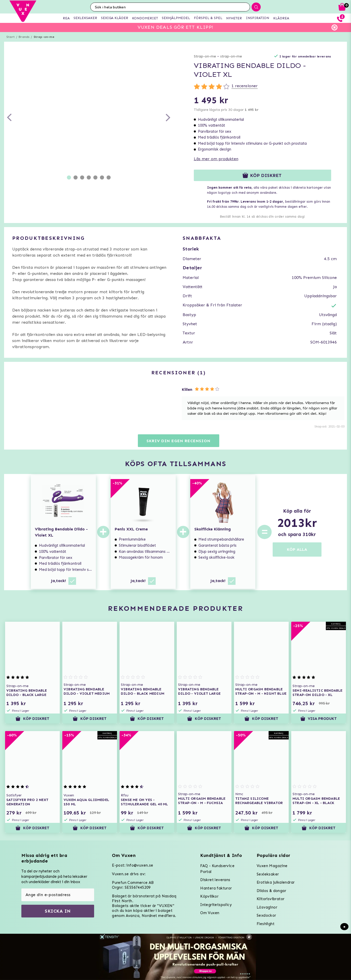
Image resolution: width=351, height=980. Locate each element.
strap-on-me (231, 56)
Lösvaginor (267, 907)
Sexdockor (266, 915)
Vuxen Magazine (272, 866)
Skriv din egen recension (178, 441)
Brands (24, 37)
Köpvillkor (209, 896)
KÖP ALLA (297, 549)
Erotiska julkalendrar (276, 882)
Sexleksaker (268, 874)
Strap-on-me (44, 37)
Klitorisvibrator (270, 899)
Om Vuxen (210, 913)
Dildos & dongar (271, 891)
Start (11, 37)
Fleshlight (266, 924)
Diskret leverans (215, 880)
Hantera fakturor (216, 888)
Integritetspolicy (216, 905)
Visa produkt (319, 719)
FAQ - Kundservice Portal (217, 869)
